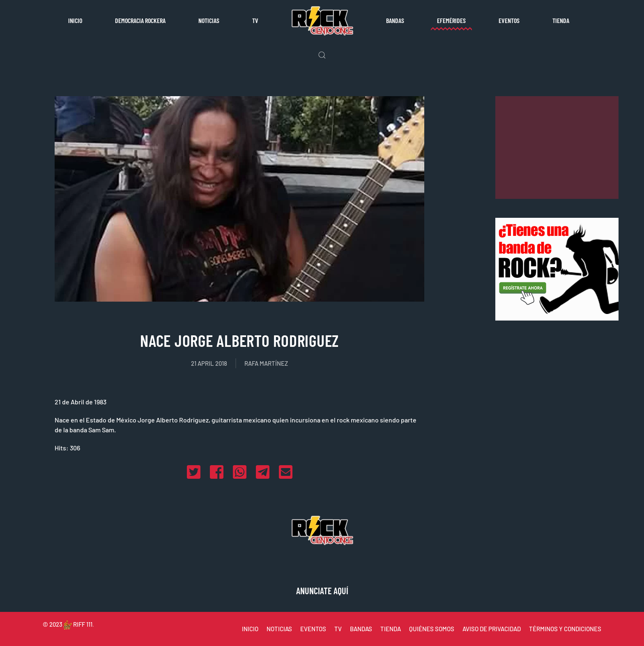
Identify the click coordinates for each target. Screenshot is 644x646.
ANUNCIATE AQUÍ (322, 591)
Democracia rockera (140, 20)
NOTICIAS (279, 629)
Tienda (561, 20)
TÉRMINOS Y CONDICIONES (565, 629)
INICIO (250, 629)
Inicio (75, 20)
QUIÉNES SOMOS (432, 629)
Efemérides (451, 20)
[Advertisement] (557, 148)
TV (255, 20)
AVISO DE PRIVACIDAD (492, 629)
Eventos (509, 20)
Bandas (395, 20)
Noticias (209, 20)
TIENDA (391, 629)
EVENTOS (313, 629)
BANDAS (361, 629)
